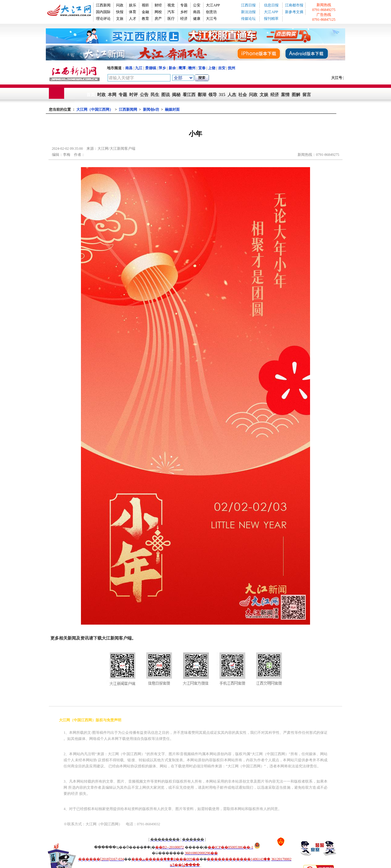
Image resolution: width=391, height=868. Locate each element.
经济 (184, 19)
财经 (158, 5)
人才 (133, 19)
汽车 (171, 12)
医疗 (171, 19)
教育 (145, 19)
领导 (213, 95)
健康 (197, 19)
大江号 (211, 19)
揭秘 (176, 95)
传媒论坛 (248, 19)
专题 (184, 5)
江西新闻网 (128, 109)
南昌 (197, 12)
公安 (197, 5)
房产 (158, 19)
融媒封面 (172, 109)
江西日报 (248, 5)
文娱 (264, 95)
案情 (285, 95)
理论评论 (103, 19)
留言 (307, 95)
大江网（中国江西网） (95, 109)
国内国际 (103, 12)
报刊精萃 (271, 19)
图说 (166, 95)
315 (222, 95)
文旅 (120, 19)
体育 (133, 12)
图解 (296, 95)
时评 (133, 95)
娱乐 (133, 5)
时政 (101, 95)
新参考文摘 (294, 12)
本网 (112, 95)
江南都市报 (294, 5)
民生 (155, 95)
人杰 (232, 95)
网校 (158, 12)
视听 (145, 5)
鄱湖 (202, 95)
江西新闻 (103, 5)
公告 (144, 95)
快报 (120, 12)
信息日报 (271, 5)
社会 (243, 95)
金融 (145, 12)
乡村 (184, 12)
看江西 (189, 95)
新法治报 (248, 12)
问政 (120, 5)
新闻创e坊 (151, 109)
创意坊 (211, 12)
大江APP (213, 5)
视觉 (171, 5)
